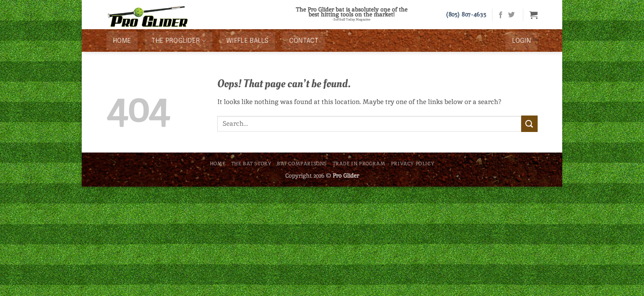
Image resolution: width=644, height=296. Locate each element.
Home (122, 41)
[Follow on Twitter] (511, 15)
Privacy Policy (413, 164)
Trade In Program (359, 164)
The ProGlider (179, 41)
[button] (534, 15)
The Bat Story (251, 164)
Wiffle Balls (247, 41)
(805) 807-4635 (466, 14)
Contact (304, 41)
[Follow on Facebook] (501, 15)
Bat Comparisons (302, 164)
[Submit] (529, 124)
